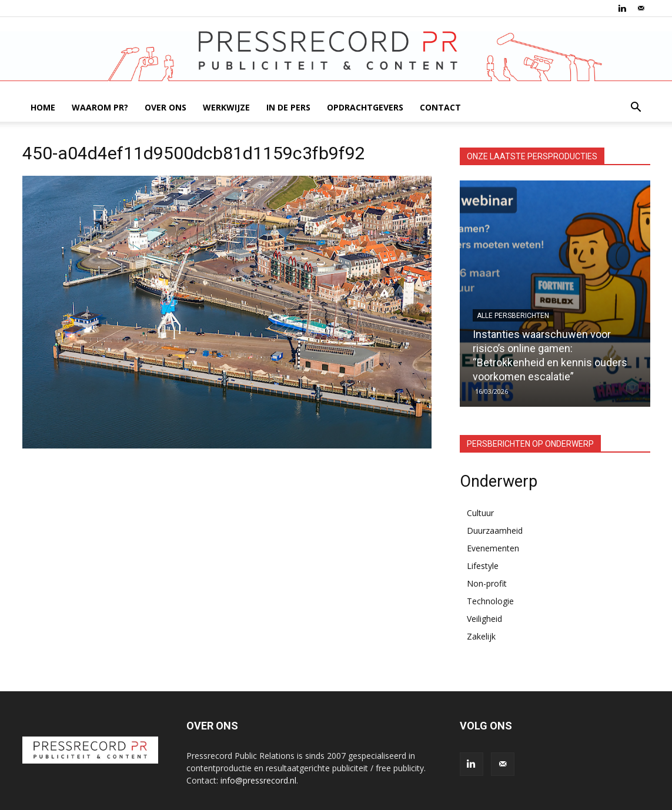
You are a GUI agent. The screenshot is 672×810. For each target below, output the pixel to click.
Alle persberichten (513, 316)
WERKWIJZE (226, 107)
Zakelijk (481, 636)
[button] (636, 108)
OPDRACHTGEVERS (365, 107)
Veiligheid (484, 619)
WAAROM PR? (100, 107)
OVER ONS (166, 107)
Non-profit (487, 583)
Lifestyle (483, 566)
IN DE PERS (288, 107)
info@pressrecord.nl (258, 780)
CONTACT (440, 107)
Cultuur (480, 513)
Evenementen (493, 548)
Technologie (490, 601)
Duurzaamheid (495, 530)
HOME (43, 107)
